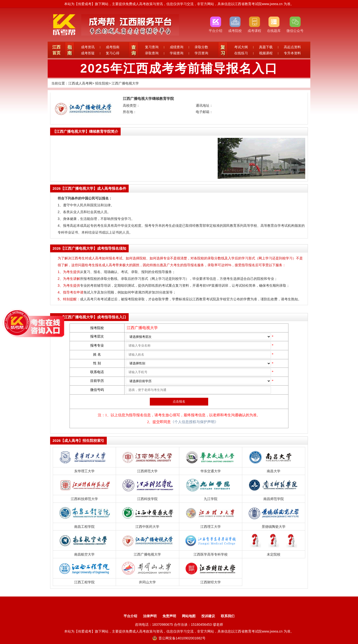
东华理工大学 (84, 471)
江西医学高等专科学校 (211, 554)
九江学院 (211, 499)
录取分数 (201, 47)
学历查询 (201, 53)
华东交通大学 (211, 471)
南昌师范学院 (274, 499)
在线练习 (241, 53)
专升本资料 (292, 53)
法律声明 (150, 616)
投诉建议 (208, 616)
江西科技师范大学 (84, 499)
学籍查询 (177, 53)
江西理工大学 (211, 527)
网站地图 (189, 616)
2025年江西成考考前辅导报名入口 (179, 68)
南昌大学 (274, 471)
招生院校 (102, 83)
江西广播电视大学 (125, 83)
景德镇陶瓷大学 (274, 527)
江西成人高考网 (80, 83)
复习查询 (152, 47)
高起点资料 (292, 47)
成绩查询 (177, 47)
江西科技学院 (147, 499)
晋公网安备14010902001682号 (179, 638)
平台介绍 (130, 616)
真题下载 (266, 47)
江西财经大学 (211, 582)
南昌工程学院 (84, 527)
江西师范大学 (147, 471)
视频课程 (266, 53)
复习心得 (113, 53)
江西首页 (56, 50)
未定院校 (274, 554)
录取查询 (152, 53)
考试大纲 (241, 47)
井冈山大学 (147, 582)
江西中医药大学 (147, 527)
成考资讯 (88, 47)
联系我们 (228, 616)
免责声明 (169, 616)
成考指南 (113, 47)
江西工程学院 (84, 582)
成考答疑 (88, 53)
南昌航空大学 (84, 554)
